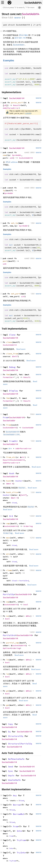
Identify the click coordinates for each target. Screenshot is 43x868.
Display (14, 391)
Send (11, 767)
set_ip (14, 223)
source (17, 18)
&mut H (10, 484)
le (7, 674)
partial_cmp (13, 643)
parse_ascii (17, 103)
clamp (9, 570)
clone (9, 342)
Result (17, 105)
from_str (11, 457)
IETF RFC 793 (20, 38)
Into (19, 831)
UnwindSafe (14, 780)
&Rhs (28, 616)
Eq (9, 732)
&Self (15, 356)
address (11, 162)
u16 (11, 158)
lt (7, 660)
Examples (9, 60)
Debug (12, 367)
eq (7, 602)
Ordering (28, 526)
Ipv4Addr (17, 155)
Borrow (17, 805)
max (8, 538)
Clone (12, 335)
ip (4, 190)
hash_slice (12, 492)
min (8, 554)
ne (7, 616)
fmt (8, 374)
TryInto (21, 853)
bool (26, 605)
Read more (21, 349)
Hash (12, 473)
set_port (15, 294)
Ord (11, 516)
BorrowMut (19, 814)
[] (23, 18)
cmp (8, 523)
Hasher (19, 481)
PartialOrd (24, 581)
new (5, 155)
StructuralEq (16, 736)
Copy (11, 724)
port (5, 261)
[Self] (24, 495)
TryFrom (21, 840)
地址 (23, 35)
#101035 (28, 113)
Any (15, 795)
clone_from (12, 354)
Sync (11, 771)
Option (6, 648)
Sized (14, 503)
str (23, 457)
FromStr (14, 441)
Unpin (11, 776)
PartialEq (9, 594)
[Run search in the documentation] (19, 8)
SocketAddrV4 (33, 3)
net (19, 14)
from (9, 425)
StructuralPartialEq (20, 744)
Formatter (8, 377)
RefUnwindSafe (16, 759)
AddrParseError (11, 108)
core (12, 14)
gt (7, 691)
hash (9, 481)
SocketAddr (9, 421)
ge (7, 705)
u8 (5, 105)
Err (10, 448)
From (5, 417)
